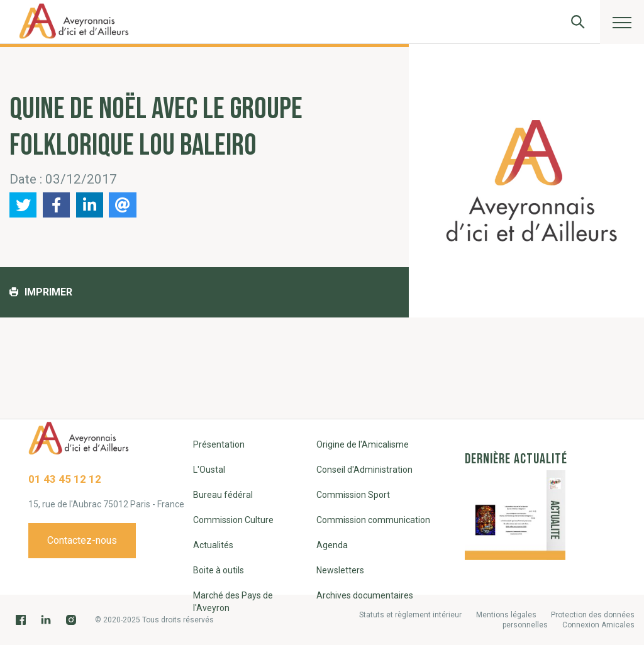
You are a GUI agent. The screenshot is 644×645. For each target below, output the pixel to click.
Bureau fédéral (223, 495)
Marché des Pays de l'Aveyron (233, 602)
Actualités (213, 545)
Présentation (219, 444)
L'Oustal (209, 470)
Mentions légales (506, 615)
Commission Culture (233, 520)
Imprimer (41, 292)
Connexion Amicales (598, 625)
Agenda (332, 545)
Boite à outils (219, 570)
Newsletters (340, 570)
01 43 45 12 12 (65, 479)
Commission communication (373, 520)
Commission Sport (353, 495)
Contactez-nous (82, 540)
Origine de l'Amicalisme (363, 444)
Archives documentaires (365, 595)
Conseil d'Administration (364, 470)
